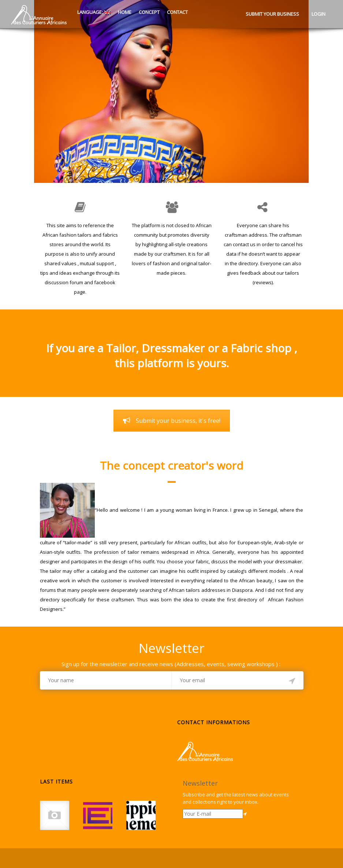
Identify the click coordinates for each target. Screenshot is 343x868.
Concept (149, 12)
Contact (177, 12)
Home (125, 12)
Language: (93, 12)
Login (318, 14)
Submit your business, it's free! (172, 421)
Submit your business (272, 14)
